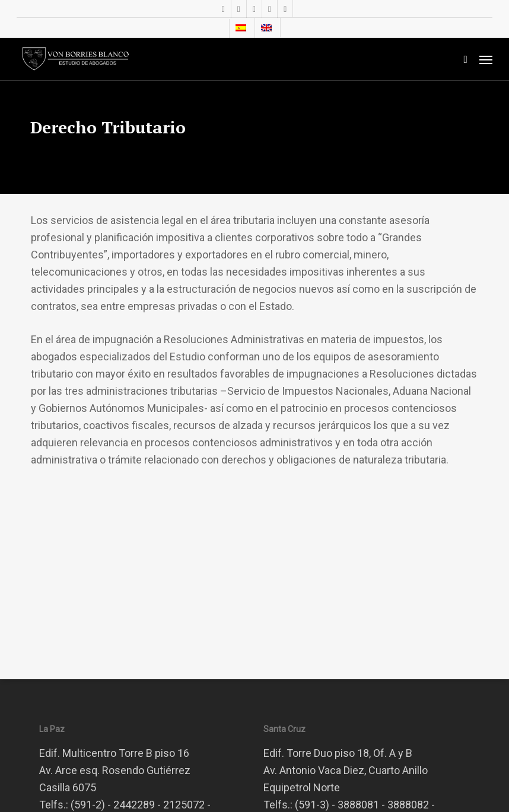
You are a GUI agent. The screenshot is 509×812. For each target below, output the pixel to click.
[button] (486, 59)
